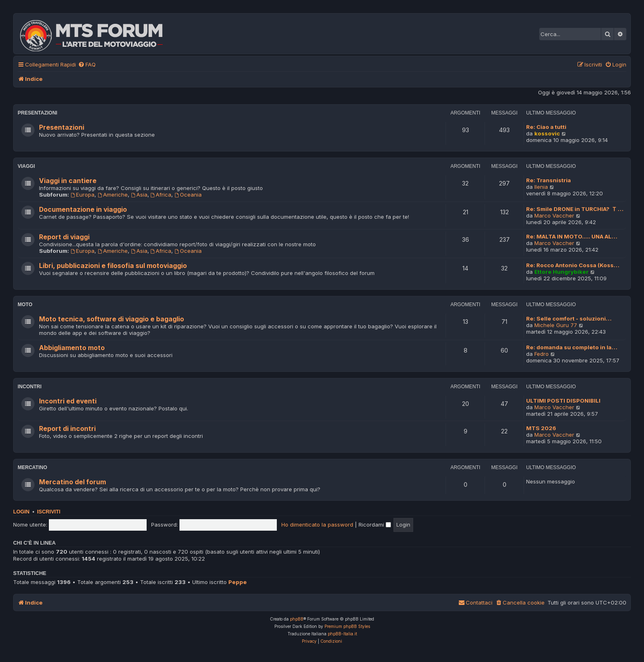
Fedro (542, 354)
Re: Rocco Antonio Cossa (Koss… (573, 265)
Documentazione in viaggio (83, 210)
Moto (25, 305)
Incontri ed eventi (68, 401)
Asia (139, 195)
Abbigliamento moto (72, 348)
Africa (161, 195)
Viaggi (26, 166)
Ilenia (541, 187)
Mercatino (32, 467)
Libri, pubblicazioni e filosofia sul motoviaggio (113, 266)
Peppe (238, 582)
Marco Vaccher (554, 215)
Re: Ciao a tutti (546, 127)
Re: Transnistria (549, 180)
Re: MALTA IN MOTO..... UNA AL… (572, 236)
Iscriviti (49, 512)
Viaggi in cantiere (68, 181)
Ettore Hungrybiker (561, 272)
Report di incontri (67, 429)
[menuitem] (87, 65)
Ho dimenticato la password (317, 525)
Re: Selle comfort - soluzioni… (569, 318)
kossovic (547, 133)
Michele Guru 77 (556, 325)
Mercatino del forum (72, 482)
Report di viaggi (64, 237)
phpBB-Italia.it (342, 634)
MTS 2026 (541, 428)
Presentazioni (37, 113)
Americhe (113, 195)
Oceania (188, 195)
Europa (83, 195)
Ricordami (375, 525)
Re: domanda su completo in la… (572, 347)
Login (21, 512)
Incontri (30, 387)
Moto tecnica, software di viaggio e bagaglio (112, 319)
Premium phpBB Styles (347, 626)
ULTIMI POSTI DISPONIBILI (563, 401)
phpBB (297, 619)
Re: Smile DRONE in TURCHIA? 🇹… (575, 209)
